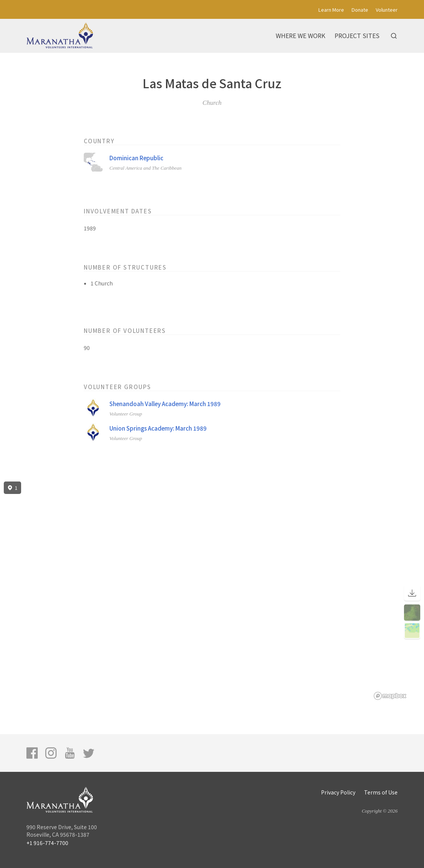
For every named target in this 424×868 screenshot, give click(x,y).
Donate (360, 10)
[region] (212, 591)
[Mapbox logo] (390, 696)
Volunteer (387, 10)
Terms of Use (381, 792)
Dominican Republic (136, 158)
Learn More (331, 10)
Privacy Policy (338, 792)
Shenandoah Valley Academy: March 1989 (165, 404)
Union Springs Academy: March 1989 (158, 428)
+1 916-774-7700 (47, 843)
